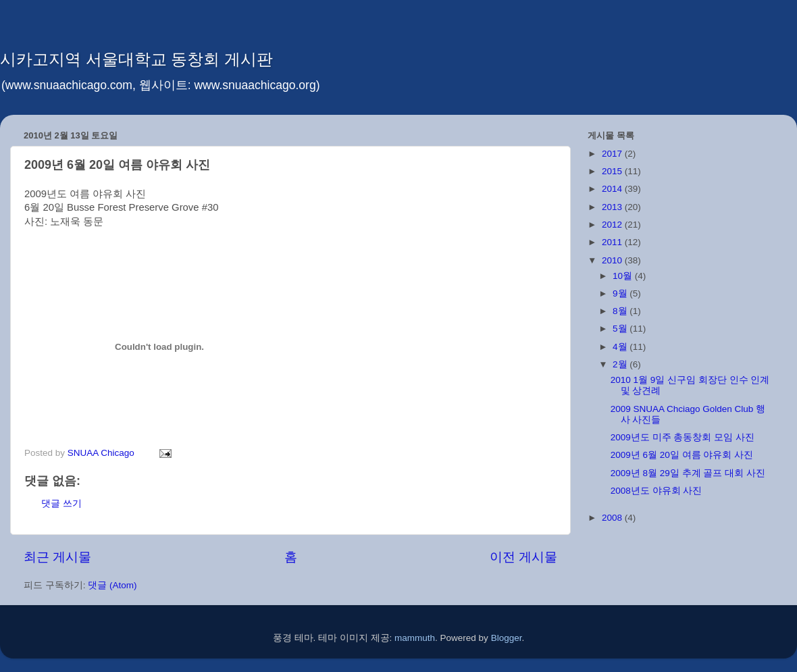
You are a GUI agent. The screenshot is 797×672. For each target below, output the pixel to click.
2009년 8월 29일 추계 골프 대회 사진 (688, 473)
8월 (621, 311)
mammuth (415, 638)
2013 (613, 207)
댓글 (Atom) (112, 585)
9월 (621, 293)
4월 (621, 347)
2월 (621, 364)
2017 (613, 154)
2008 (613, 518)
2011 (613, 242)
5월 (621, 329)
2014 (613, 189)
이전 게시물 (523, 557)
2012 (613, 225)
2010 (613, 260)
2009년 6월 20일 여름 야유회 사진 (682, 455)
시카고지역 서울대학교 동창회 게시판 (136, 59)
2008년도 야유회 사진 (657, 491)
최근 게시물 (57, 557)
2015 (613, 171)
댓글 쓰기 (61, 503)
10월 (624, 276)
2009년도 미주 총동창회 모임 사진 (683, 437)
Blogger (507, 638)
